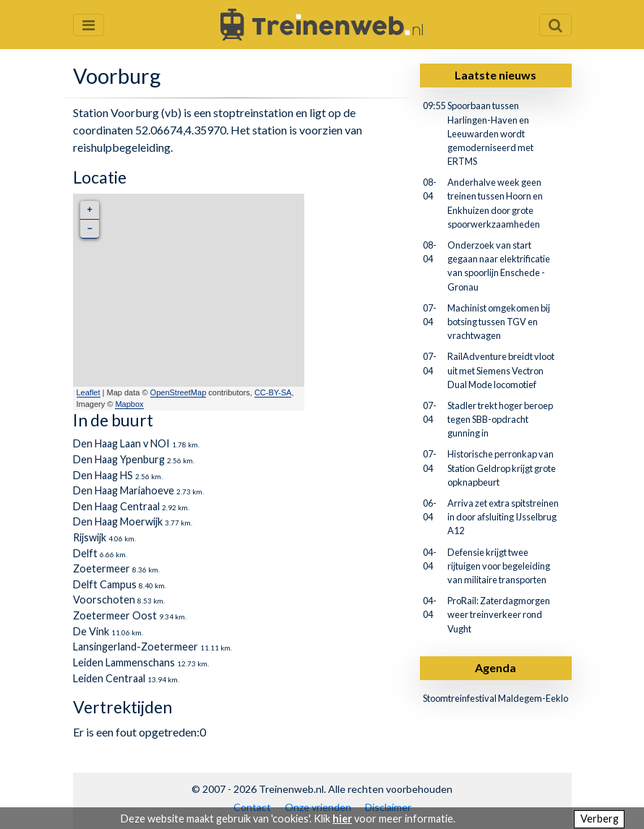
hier (342, 819)
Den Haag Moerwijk (118, 521)
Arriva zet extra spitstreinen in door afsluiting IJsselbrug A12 (503, 517)
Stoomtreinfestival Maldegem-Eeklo (495, 698)
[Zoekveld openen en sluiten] (555, 25)
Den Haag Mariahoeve (124, 490)
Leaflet (89, 392)
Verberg (600, 819)
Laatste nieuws (495, 75)
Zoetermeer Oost (115, 615)
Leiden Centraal (109, 678)
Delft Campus (105, 584)
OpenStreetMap (179, 392)
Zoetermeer (102, 568)
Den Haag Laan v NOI (121, 443)
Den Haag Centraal (116, 506)
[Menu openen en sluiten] (89, 25)
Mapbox (129, 404)
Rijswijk (90, 537)
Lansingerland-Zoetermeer (136, 647)
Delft (85, 553)
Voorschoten (104, 600)
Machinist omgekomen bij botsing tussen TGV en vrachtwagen (499, 322)
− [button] (89, 229)
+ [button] (89, 210)
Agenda (495, 667)
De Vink (91, 631)
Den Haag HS (103, 475)
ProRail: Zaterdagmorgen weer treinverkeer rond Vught (499, 614)
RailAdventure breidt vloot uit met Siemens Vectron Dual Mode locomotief (501, 370)
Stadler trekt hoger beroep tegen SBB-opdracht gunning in (500, 419)
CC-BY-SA (273, 392)
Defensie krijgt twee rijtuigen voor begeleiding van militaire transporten (499, 566)
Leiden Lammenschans (124, 662)
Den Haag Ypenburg (119, 459)
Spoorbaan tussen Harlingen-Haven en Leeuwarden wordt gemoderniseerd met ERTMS (490, 133)
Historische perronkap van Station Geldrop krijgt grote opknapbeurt (502, 468)
